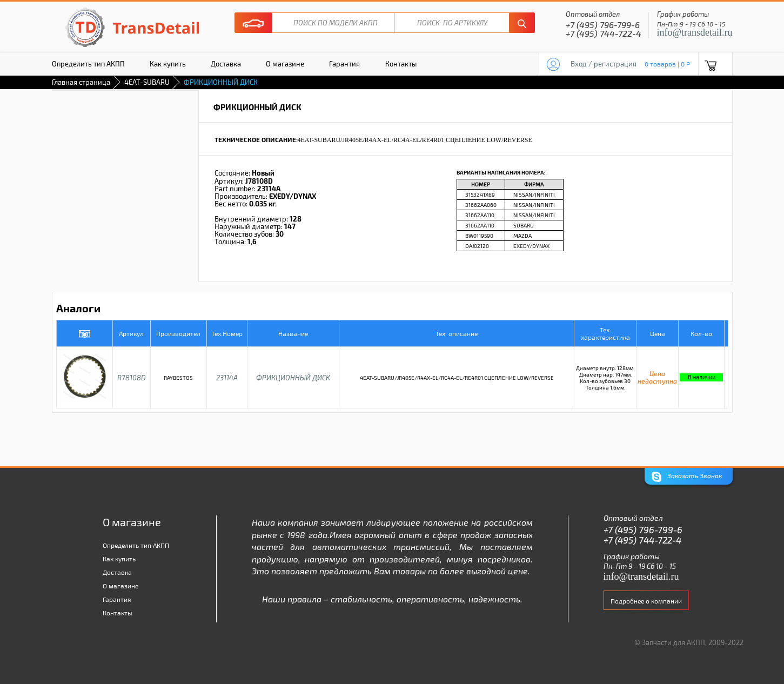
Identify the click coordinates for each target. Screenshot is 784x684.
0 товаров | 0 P (667, 64)
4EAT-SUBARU (147, 82)
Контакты (401, 64)
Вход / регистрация (604, 64)
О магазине (285, 64)
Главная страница (81, 82)
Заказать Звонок (687, 477)
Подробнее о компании (646, 601)
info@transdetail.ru (695, 32)
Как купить (168, 64)
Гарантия (344, 64)
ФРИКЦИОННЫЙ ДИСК (293, 378)
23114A (227, 378)
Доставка (226, 64)
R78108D (132, 378)
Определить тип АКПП (88, 64)
